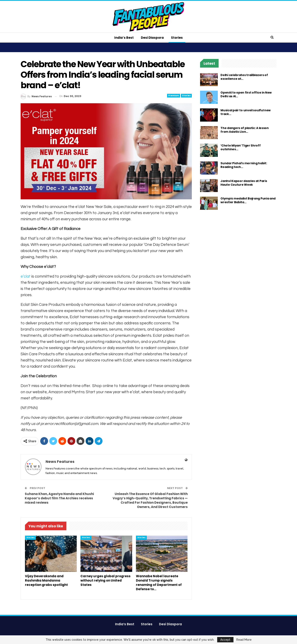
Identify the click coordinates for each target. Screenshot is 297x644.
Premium (174, 96)
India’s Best (124, 38)
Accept (225, 640)
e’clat (26, 276)
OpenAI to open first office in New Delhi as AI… (246, 94)
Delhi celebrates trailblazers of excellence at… (244, 77)
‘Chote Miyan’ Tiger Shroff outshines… (240, 147)
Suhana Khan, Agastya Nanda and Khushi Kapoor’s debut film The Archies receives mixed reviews (59, 498)
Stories (177, 38)
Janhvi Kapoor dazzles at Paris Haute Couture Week (244, 183)
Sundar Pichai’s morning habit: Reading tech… (244, 165)
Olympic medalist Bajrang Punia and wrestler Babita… (248, 200)
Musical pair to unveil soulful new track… (246, 112)
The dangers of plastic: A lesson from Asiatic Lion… (245, 130)
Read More (244, 640)
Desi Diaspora (152, 38)
